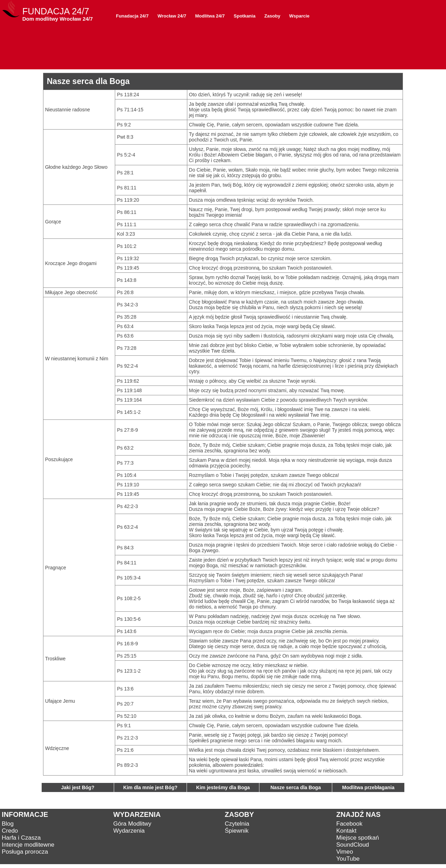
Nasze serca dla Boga (296, 787)
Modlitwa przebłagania (368, 787)
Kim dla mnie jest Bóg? (150, 787)
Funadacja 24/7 (132, 16)
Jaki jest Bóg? (78, 787)
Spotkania (245, 16)
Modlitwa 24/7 (210, 16)
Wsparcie (299, 16)
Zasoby (272, 16)
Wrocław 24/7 (172, 16)
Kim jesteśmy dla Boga (223, 787)
